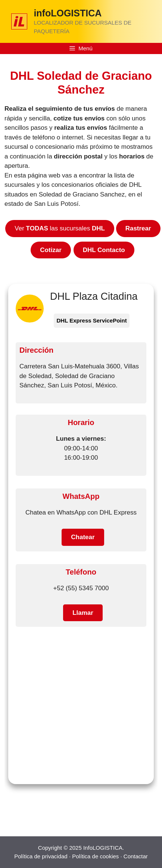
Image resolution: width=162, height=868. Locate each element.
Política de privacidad (41, 856)
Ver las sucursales (60, 228)
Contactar (136, 856)
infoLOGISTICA (68, 13)
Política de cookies (95, 856)
